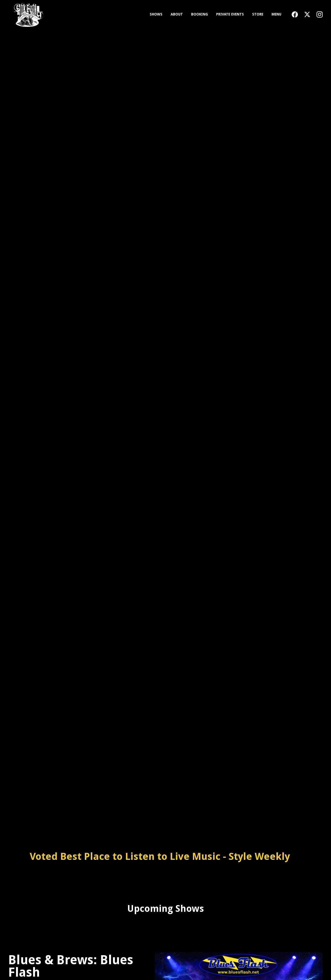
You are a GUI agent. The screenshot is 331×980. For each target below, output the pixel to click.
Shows (156, 14)
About (177, 14)
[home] (28, 14)
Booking (200, 14)
